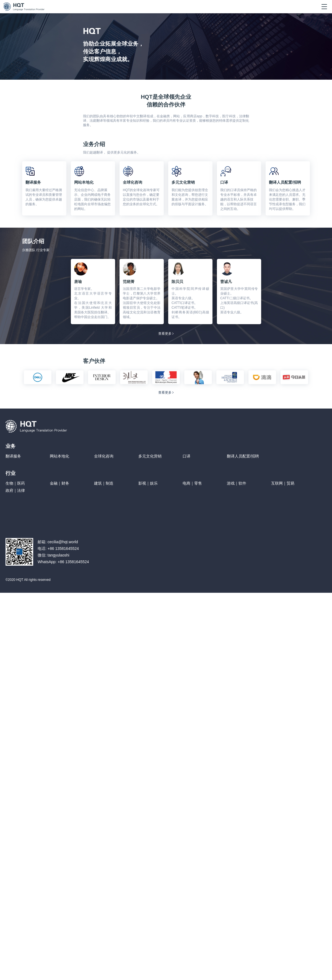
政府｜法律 (15, 490)
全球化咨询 (104, 456)
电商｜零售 (192, 483)
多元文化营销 (150, 456)
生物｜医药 (15, 483)
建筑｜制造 (104, 483)
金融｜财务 (59, 483)
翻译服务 (13, 456)
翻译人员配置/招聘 (243, 456)
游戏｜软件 (237, 483)
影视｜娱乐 (148, 483)
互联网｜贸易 (283, 483)
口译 (186, 456)
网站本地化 (59, 456)
